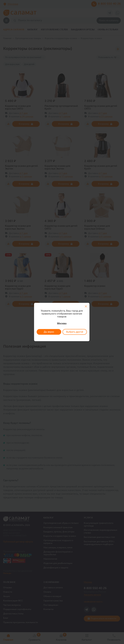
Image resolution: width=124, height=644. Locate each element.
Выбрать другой (75, 332)
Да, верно (49, 332)
